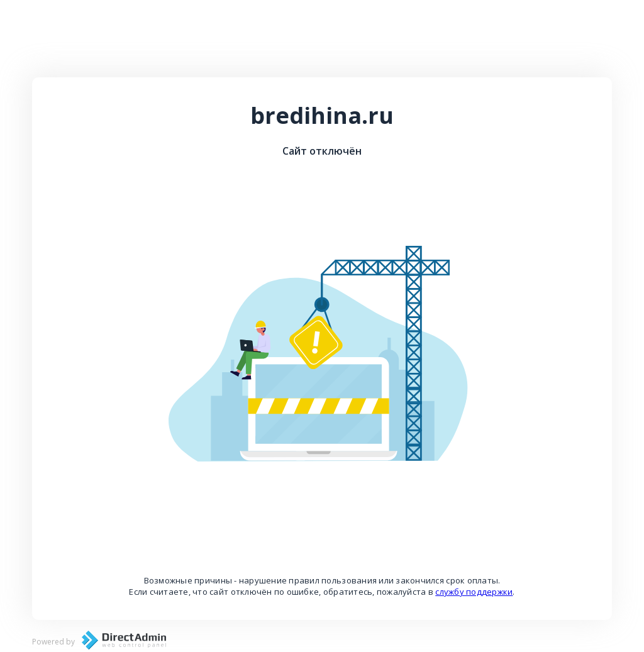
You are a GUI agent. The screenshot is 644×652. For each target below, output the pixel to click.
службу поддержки (474, 592)
